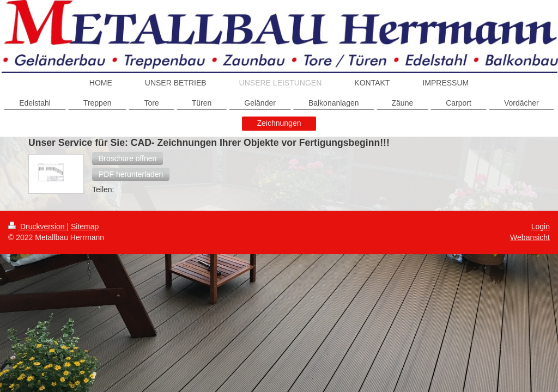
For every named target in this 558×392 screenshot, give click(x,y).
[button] (128, 158)
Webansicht (530, 237)
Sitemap (85, 226)
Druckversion (37, 226)
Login (541, 226)
